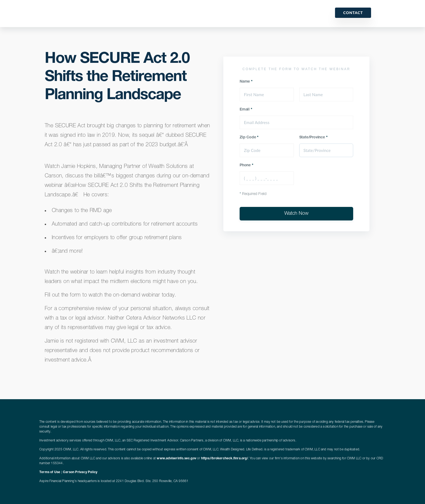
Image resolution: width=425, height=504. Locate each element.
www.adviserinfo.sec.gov (176, 459)
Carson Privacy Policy (80, 472)
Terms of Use (50, 472)
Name (246, 82)
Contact (353, 13)
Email (246, 110)
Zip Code (249, 138)
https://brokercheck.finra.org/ (225, 459)
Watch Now (296, 214)
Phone (247, 165)
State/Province (313, 138)
